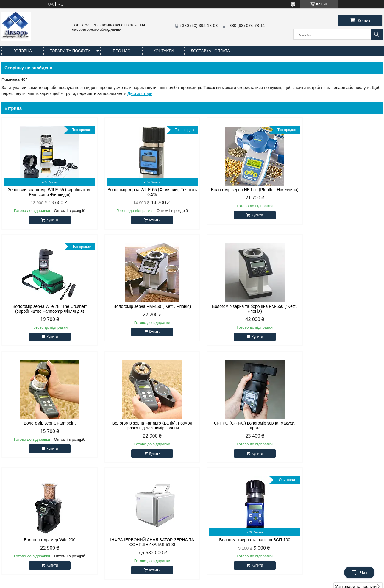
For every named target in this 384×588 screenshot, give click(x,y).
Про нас (122, 51)
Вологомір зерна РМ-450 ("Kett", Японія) (47, 306)
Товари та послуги (70, 51)
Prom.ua (220, 577)
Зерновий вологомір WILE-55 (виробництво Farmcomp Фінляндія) (47, 192)
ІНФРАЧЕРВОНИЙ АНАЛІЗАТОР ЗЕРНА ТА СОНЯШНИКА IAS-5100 (241, 425)
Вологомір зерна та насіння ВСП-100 (337, 423)
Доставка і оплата (210, 51)
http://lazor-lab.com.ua (222, 517)
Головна (23, 51)
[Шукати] (377, 34)
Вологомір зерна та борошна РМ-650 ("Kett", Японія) (144, 309)
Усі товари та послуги (356, 470)
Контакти (163, 51)
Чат (359, 573)
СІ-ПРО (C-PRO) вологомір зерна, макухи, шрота (47, 425)
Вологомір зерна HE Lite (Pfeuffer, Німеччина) (241, 192)
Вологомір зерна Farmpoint (241, 306)
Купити (49, 220)
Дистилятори (140, 93)
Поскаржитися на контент (183, 582)
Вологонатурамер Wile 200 (144, 423)
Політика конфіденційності (230, 582)
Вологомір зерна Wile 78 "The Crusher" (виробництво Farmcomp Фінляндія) (337, 192)
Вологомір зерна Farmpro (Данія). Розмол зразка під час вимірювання (337, 309)
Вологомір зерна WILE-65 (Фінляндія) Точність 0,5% (144, 192)
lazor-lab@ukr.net (218, 525)
